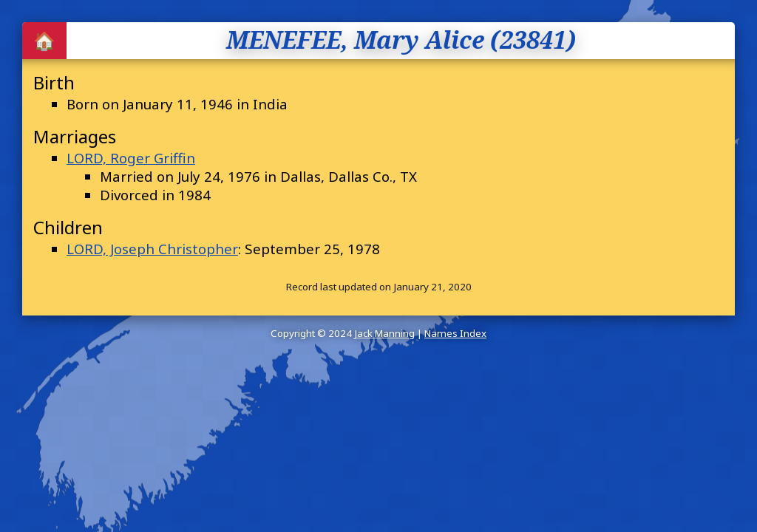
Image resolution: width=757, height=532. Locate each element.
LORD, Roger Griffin (131, 158)
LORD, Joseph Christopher (152, 249)
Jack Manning (384, 333)
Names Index (455, 333)
